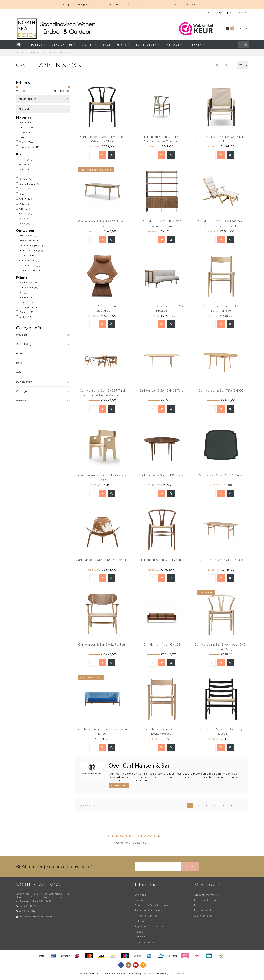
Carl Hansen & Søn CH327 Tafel (221, 560)
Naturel (27, 174)
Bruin (25, 179)
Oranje (26, 213)
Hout (25, 122)
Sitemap (140, 937)
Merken (195, 45)
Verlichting (62, 45)
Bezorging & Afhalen (148, 910)
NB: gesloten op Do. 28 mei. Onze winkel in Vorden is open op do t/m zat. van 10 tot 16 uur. (130, 4)
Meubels (35, 45)
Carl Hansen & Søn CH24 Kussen (221, 475)
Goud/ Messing (30, 184)
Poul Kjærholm (30, 265)
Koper (25, 194)
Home (20, 52)
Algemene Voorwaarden (150, 926)
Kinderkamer (29, 307)
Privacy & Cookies (146, 916)
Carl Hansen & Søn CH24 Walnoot (162, 560)
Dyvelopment (176, 974)
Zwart (26, 159)
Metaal (26, 127)
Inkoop (139, 932)
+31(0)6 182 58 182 (31, 906)
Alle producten (203, 916)
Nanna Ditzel (29, 255)
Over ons (140, 895)
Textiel (26, 142)
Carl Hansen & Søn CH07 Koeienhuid (102, 560)
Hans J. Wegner (31, 251)
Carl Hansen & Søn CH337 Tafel (162, 475)
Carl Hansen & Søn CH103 (162, 644)
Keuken (26, 312)
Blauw (25, 204)
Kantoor (27, 302)
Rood (25, 223)
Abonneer (190, 866)
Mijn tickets (201, 905)
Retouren (141, 921)
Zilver (25, 189)
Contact (140, 900)
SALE (107, 45)
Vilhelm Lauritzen (32, 270)
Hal (23, 292)
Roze (25, 218)
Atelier (26, 317)
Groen (26, 199)
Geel (25, 209)
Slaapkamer (29, 288)
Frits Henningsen (31, 246)
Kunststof (27, 132)
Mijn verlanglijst (204, 910)
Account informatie (206, 895)
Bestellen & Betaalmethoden (153, 905)
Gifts (122, 45)
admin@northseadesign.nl (36, 917)
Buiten (26, 297)
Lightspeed (148, 974)
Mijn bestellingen (205, 900)
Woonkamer (29, 283)
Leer (25, 137)
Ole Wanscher (29, 260)
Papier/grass (29, 147)
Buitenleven (146, 45)
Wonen (88, 45)
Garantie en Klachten (148, 942)
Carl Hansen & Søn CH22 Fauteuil (102, 644)
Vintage (173, 45)
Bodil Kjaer (28, 236)
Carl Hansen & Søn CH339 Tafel (162, 390)
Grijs (25, 164)
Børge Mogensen (31, 241)
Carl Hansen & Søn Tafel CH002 (221, 390)
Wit (24, 169)
